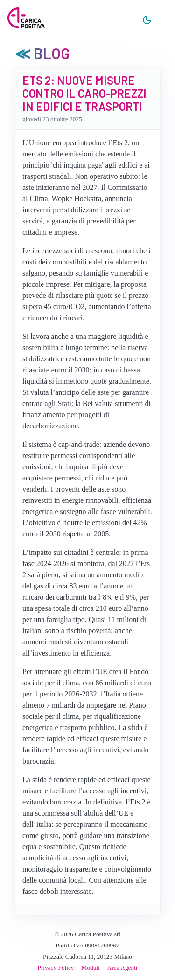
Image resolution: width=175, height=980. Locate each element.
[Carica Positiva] (26, 19)
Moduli (91, 968)
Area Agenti (122, 968)
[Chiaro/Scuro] (147, 20)
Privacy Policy (56, 968)
